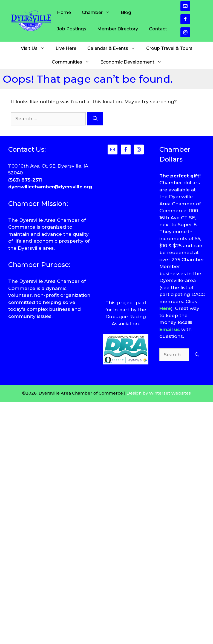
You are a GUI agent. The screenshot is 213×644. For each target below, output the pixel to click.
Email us (170, 329)
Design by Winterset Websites (159, 393)
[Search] (95, 119)
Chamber (99, 13)
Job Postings (72, 29)
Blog (126, 12)
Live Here (66, 48)
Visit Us (35, 48)
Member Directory (118, 29)
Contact (158, 29)
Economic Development (134, 62)
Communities (73, 62)
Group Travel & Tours (169, 48)
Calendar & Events (114, 48)
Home (64, 12)
